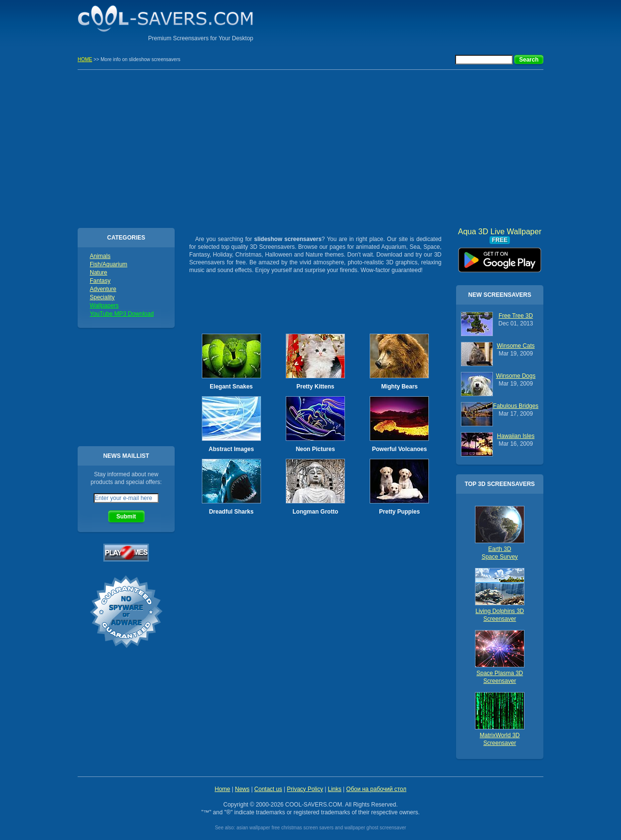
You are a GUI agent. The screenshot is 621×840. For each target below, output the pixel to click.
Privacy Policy (305, 789)
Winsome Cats (516, 346)
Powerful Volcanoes (400, 449)
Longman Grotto (315, 512)
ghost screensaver (386, 828)
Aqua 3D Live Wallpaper (500, 257)
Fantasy (100, 281)
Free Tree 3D (516, 316)
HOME (85, 59)
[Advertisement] (430, 22)
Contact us (268, 789)
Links (335, 789)
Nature (98, 273)
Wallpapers (104, 306)
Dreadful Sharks (231, 512)
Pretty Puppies (399, 512)
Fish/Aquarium (108, 264)
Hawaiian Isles (515, 436)
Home (222, 789)
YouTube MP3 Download (122, 314)
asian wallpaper (253, 828)
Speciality (102, 297)
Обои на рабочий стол (376, 789)
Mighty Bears (400, 387)
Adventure (103, 289)
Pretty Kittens (315, 387)
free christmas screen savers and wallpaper (319, 828)
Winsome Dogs (515, 376)
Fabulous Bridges (515, 406)
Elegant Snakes (231, 387)
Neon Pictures (316, 449)
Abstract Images (231, 449)
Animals (100, 256)
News (242, 789)
